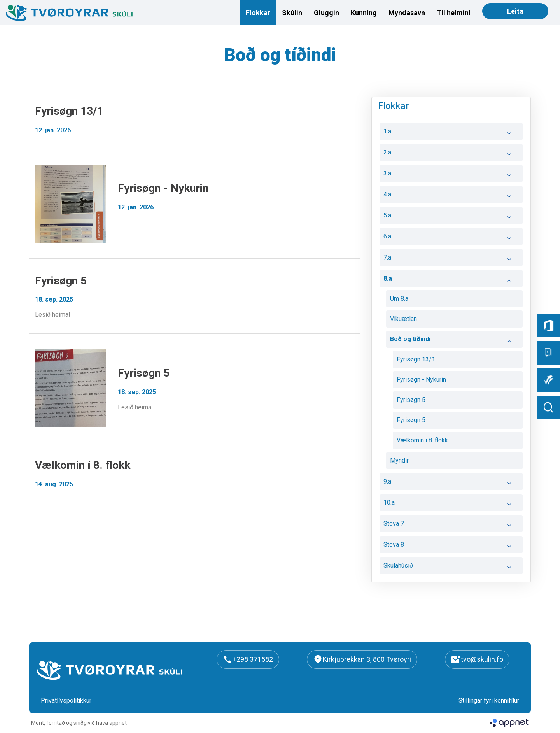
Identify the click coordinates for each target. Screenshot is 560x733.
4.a (451, 196)
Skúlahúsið (451, 568)
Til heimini (454, 13)
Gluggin (326, 13)
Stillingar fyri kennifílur (489, 701)
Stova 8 (451, 547)
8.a (451, 281)
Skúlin (292, 13)
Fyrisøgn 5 (411, 400)
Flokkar (258, 13)
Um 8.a (399, 299)
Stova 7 (451, 526)
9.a (451, 484)
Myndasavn (407, 13)
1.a (451, 133)
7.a (451, 260)
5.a (451, 217)
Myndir (399, 460)
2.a (451, 154)
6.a (451, 238)
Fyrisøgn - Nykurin (421, 380)
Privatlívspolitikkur (66, 701)
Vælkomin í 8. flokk (422, 440)
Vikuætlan (403, 319)
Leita (515, 11)
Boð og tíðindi (454, 341)
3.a (451, 175)
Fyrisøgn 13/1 (416, 359)
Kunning (364, 13)
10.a (451, 505)
